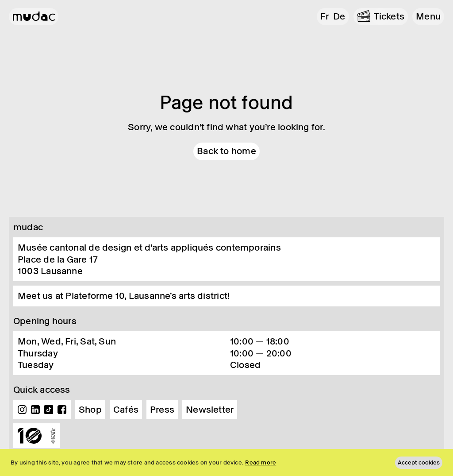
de (339, 16)
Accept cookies (419, 462)
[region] (226, 462)
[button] (428, 17)
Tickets (389, 16)
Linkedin (35, 410)
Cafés (126, 410)
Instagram (22, 410)
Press (162, 410)
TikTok (49, 410)
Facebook (62, 410)
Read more (261, 462)
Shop (90, 410)
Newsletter (210, 410)
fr (324, 16)
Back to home (226, 151)
